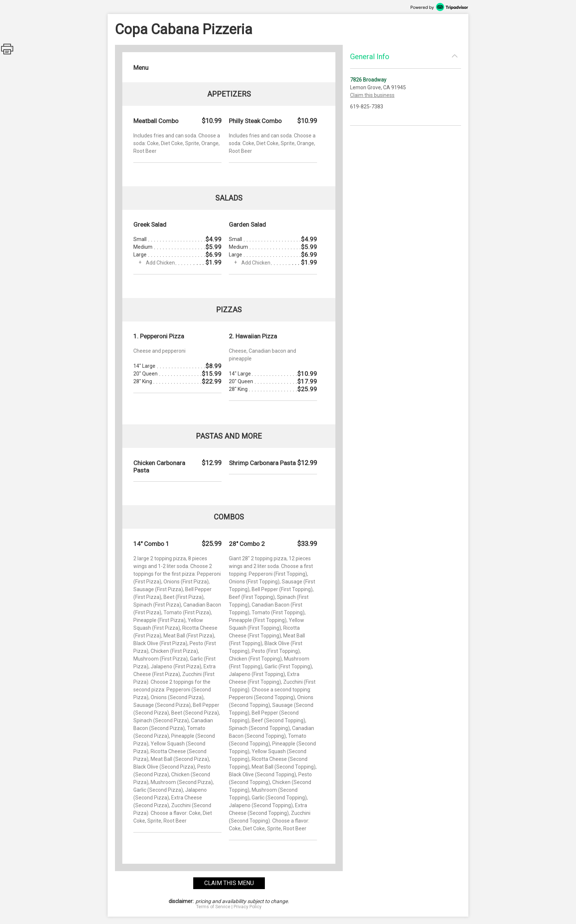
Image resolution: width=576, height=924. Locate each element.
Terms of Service (213, 907)
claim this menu (229, 883)
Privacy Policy (248, 907)
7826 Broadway (368, 80)
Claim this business (372, 95)
